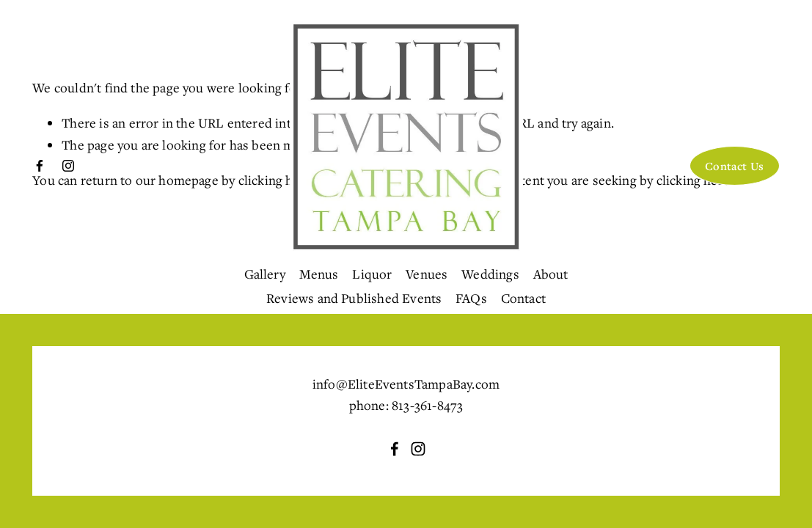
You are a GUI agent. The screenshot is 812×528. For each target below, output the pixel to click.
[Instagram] (68, 166)
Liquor (372, 274)
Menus (319, 274)
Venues (427, 274)
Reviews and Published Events (354, 298)
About (551, 274)
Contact (523, 298)
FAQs (471, 298)
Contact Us (734, 166)
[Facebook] (40, 166)
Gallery (265, 274)
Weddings (490, 274)
